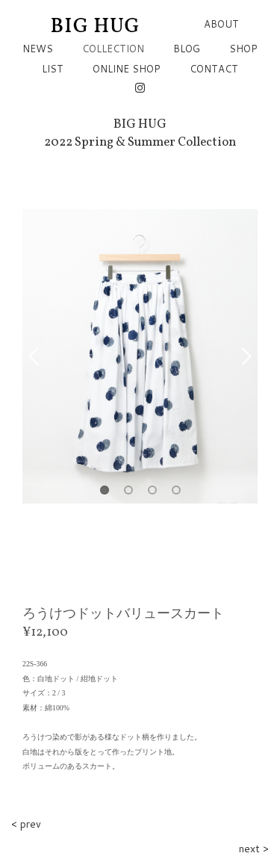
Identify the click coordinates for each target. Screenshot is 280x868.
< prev (26, 824)
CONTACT (214, 69)
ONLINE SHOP (127, 69)
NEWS (38, 49)
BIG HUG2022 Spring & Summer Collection (140, 133)
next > (254, 849)
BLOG (187, 49)
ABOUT (221, 24)
